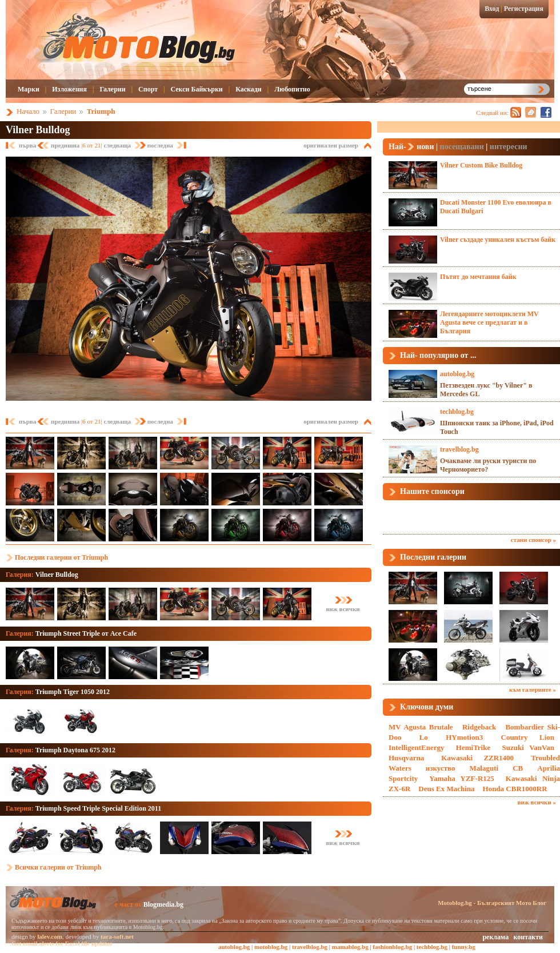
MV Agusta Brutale (421, 727)
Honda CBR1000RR (515, 789)
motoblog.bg (271, 947)
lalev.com (50, 936)
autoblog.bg (457, 374)
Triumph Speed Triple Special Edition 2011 (98, 808)
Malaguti (484, 768)
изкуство (441, 768)
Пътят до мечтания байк (478, 277)
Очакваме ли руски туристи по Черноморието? (488, 465)
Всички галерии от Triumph (58, 867)
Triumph (101, 111)
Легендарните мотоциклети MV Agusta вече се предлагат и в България (489, 322)
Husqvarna (406, 758)
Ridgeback (479, 727)
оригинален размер (331, 145)
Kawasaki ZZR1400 (477, 758)
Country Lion (528, 737)
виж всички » (537, 802)
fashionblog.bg (392, 947)
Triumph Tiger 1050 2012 (73, 692)
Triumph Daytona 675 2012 (75, 750)
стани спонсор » (533, 540)
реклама (495, 937)
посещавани (462, 147)
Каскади (249, 89)
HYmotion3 (464, 737)
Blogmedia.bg (163, 904)
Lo (424, 737)
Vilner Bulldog (38, 130)
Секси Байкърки (196, 89)
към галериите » (533, 689)
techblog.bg (457, 412)
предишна (66, 145)
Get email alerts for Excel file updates (62, 943)
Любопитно (292, 89)
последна (160, 145)
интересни (509, 147)
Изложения (69, 89)
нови (425, 147)
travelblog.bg (459, 449)
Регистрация (524, 9)
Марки (29, 89)
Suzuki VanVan (528, 747)
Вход (492, 9)
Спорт (148, 89)
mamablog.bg (350, 947)
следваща (118, 145)
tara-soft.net (117, 936)
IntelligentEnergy (417, 747)
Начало (28, 111)
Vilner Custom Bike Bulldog (481, 165)
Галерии (112, 89)
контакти (528, 937)
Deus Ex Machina (446, 789)
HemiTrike (473, 747)
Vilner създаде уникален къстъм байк (498, 240)
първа (28, 145)
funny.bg (464, 947)
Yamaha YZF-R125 (462, 778)
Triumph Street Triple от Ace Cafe (86, 633)
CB (518, 768)
